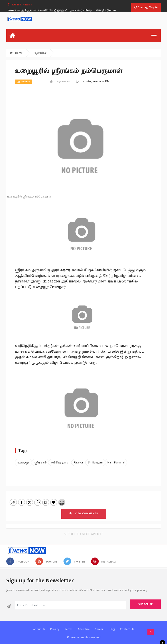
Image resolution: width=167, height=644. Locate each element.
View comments (84, 510)
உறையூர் (23, 462)
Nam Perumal (116, 462)
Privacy (55, 625)
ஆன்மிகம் (40, 53)
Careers (100, 625)
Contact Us (127, 625)
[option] (50, 10)
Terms (68, 625)
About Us (39, 625)
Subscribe (145, 601)
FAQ (112, 625)
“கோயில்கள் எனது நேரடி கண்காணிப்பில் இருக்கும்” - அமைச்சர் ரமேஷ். (48, 10)
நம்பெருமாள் (60, 462)
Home (16, 53)
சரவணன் (60, 81)
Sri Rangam (95, 462)
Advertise (84, 625)
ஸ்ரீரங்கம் (40, 462)
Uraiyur (79, 462)
